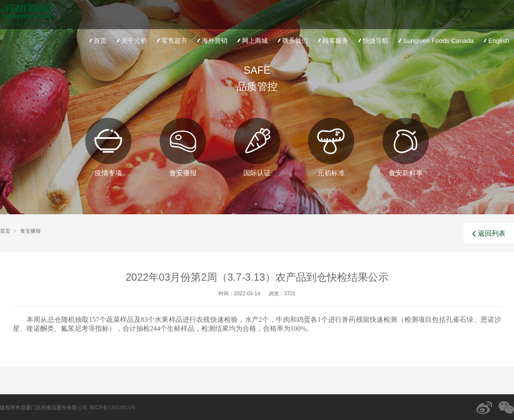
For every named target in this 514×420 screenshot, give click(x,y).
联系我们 (292, 40)
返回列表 (489, 234)
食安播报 (30, 231)
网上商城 (252, 40)
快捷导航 (372, 40)
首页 (97, 40)
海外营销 (211, 40)
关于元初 (131, 40)
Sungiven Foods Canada (435, 40)
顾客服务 (332, 40)
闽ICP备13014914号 (112, 408)
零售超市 (171, 40)
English (496, 40)
